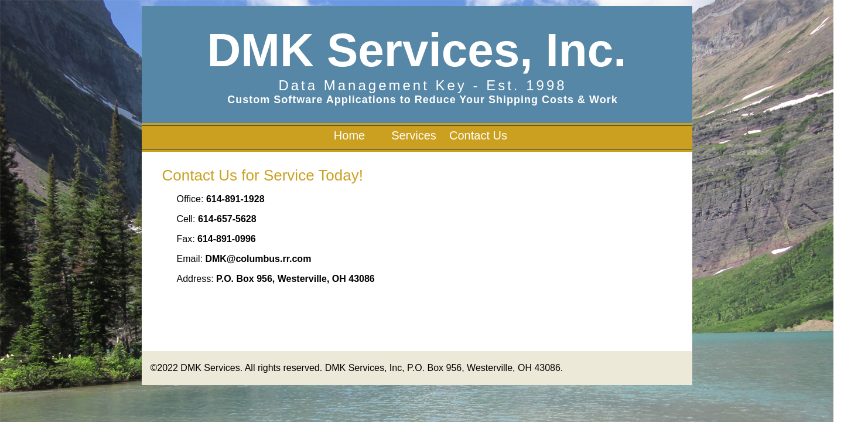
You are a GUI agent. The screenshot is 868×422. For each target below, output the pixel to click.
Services (414, 135)
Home (349, 135)
